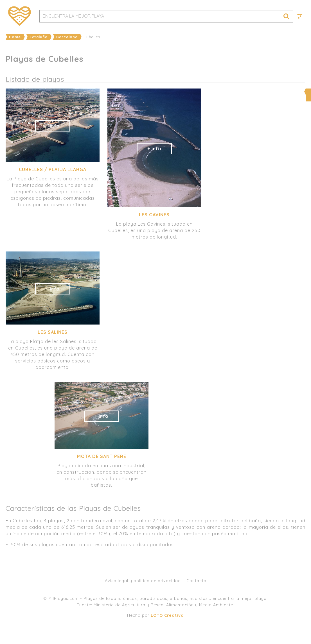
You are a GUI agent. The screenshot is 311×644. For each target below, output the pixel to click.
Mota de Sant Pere (102, 456)
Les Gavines (154, 215)
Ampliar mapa (257, 92)
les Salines (53, 332)
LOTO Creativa (167, 615)
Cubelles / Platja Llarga (53, 169)
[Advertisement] (256, 292)
